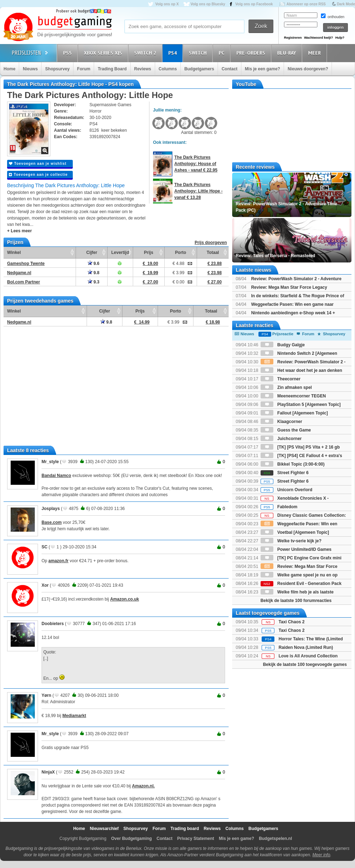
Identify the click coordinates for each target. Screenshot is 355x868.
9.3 (94, 282)
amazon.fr (58, 561)
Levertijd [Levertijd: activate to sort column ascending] (120, 253)
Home (9, 69)
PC (223, 53)
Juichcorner (281, 439)
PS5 (69, 53)
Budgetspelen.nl (275, 839)
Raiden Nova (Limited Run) (306, 647)
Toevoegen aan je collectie (38, 175)
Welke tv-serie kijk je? (291, 541)
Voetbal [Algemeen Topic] (295, 532)
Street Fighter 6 (285, 473)
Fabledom (279, 507)
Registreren (293, 38)
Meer (316, 53)
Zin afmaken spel (286, 387)
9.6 (94, 264)
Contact (230, 69)
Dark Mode (346, 4)
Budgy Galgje (283, 345)
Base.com (52, 522)
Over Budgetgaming (132, 839)
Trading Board (112, 69)
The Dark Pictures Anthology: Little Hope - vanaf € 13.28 (198, 191)
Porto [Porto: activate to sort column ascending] (181, 253)
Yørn (46, 695)
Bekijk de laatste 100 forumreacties (296, 601)
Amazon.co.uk (124, 599)
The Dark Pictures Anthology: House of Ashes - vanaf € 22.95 (196, 164)
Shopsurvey (57, 69)
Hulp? (340, 38)
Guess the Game (286, 430)
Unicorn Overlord (286, 490)
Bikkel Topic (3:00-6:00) (293, 464)
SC (45, 547)
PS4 (174, 53)
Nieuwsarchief (104, 829)
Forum (84, 69)
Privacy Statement (196, 839)
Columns (168, 69)
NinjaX (48, 772)
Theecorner (281, 379)
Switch (199, 53)
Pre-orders (252, 53)
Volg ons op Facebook (254, 4)
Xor (45, 585)
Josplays (51, 509)
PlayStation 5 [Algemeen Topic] (301, 405)
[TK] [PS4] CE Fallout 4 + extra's (301, 456)
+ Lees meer (20, 231)
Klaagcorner (281, 422)
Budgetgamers (199, 69)
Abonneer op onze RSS (306, 4)
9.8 (94, 273)
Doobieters (53, 624)
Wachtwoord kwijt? (318, 38)
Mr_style (50, 462)
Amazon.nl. (143, 786)
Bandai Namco (56, 476)
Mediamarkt (74, 716)
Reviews (143, 69)
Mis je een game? (263, 69)
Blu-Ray (288, 53)
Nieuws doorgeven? (308, 69)
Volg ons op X (167, 4)
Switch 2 (146, 53)
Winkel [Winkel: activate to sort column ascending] (14, 253)
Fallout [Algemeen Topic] (294, 413)
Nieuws (30, 69)
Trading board (185, 829)
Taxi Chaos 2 (292, 622)
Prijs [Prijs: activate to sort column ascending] (149, 253)
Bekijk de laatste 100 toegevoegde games (305, 664)
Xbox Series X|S (104, 53)
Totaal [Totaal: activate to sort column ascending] (213, 253)
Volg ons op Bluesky (208, 4)
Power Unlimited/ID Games (296, 549)
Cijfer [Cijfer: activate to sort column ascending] (92, 253)
